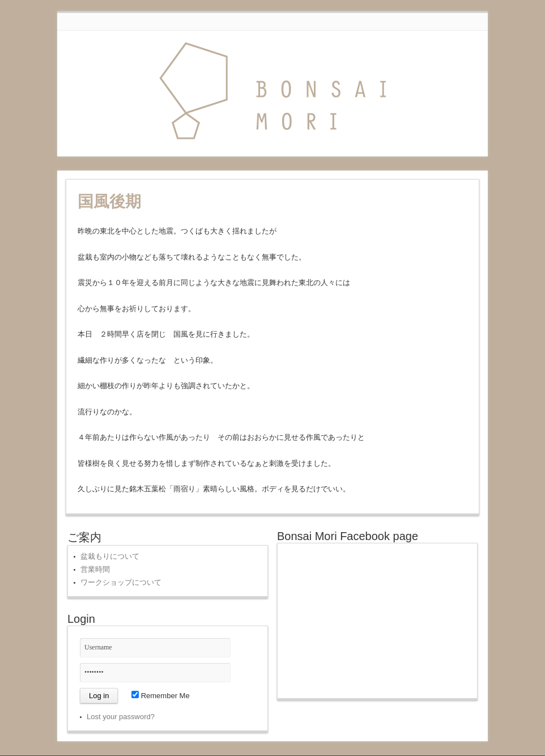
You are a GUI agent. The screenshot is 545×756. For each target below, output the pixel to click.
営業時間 (95, 569)
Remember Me (161, 696)
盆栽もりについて (110, 556)
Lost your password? (121, 717)
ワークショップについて (121, 582)
